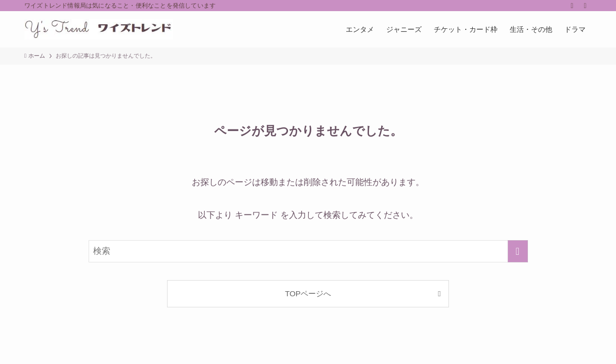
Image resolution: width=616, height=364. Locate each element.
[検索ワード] (308, 251)
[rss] (572, 6)
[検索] (585, 6)
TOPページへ (308, 293)
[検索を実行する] (518, 251)
